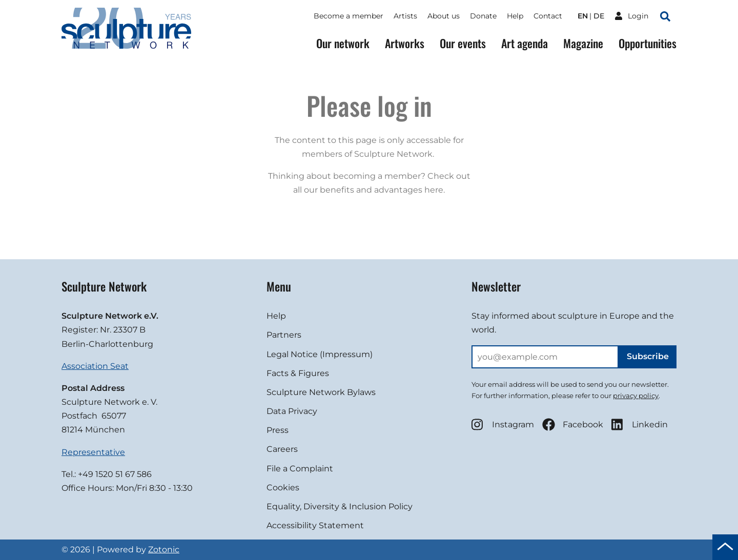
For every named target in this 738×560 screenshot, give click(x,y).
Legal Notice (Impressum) (320, 354)
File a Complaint (300, 469)
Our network (343, 43)
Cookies (283, 488)
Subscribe (648, 356)
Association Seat (95, 366)
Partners (284, 335)
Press (278, 430)
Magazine (583, 43)
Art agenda (525, 43)
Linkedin (640, 424)
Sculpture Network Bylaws (321, 392)
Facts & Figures (298, 373)
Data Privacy (292, 411)
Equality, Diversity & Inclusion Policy (340, 506)
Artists (405, 16)
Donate (483, 16)
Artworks (405, 43)
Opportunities (648, 43)
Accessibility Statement (315, 525)
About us (444, 16)
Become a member (348, 16)
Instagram (503, 424)
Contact (548, 16)
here (434, 190)
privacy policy (636, 396)
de (599, 16)
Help (515, 16)
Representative (93, 452)
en (583, 16)
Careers (282, 449)
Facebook (573, 424)
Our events (463, 43)
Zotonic (164, 549)
